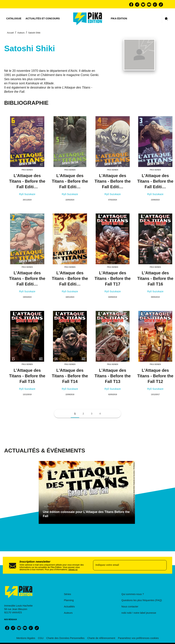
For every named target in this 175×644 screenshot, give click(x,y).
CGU (41, 638)
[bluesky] (143, 5)
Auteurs (21, 33)
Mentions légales (26, 638)
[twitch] (155, 5)
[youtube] (149, 5)
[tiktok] (161, 5)
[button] (75, 414)
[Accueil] (88, 19)
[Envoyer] (162, 565)
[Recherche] (166, 19)
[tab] (14, 19)
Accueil (10, 33)
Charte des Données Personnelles (65, 638)
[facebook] (131, 5)
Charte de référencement (101, 638)
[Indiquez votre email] (125, 565)
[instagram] (137, 5)
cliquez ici (73, 570)
